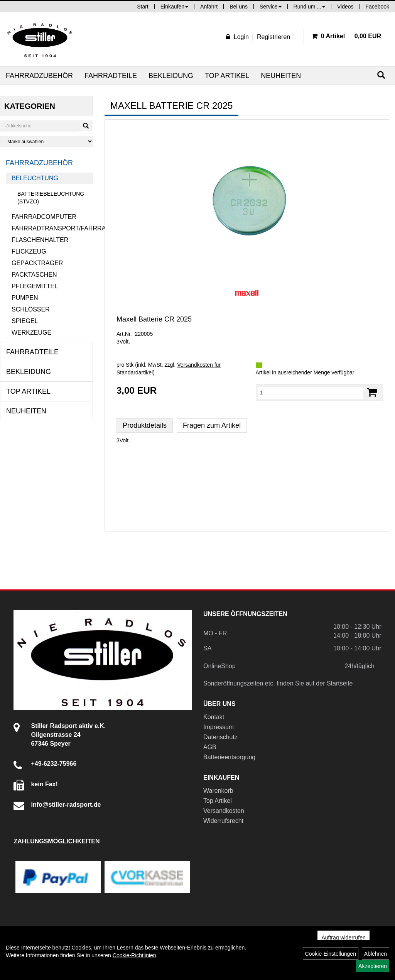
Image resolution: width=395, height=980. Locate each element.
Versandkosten (224, 811)
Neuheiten (281, 76)
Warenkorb (218, 791)
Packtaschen (34, 275)
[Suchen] (381, 75)
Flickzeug (29, 251)
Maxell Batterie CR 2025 (154, 319)
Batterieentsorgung (229, 757)
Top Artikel (227, 76)
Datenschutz (220, 737)
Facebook (377, 7)
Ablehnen (376, 954)
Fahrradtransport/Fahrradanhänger (52, 228)
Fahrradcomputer (44, 217)
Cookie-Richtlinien (134, 955)
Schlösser (31, 309)
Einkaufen (174, 7)
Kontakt (214, 717)
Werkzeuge (31, 333)
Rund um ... (309, 7)
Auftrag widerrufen (343, 938)
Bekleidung (171, 76)
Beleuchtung (35, 178)
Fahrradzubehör (39, 76)
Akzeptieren (373, 966)
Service (271, 7)
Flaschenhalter (40, 240)
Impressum (219, 727)
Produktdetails (145, 425)
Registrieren (273, 37)
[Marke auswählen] (46, 141)
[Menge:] (311, 393)
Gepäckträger (37, 263)
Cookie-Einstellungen (331, 954)
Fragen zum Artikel (212, 425)
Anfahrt (209, 7)
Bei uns (239, 7)
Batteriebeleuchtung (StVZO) (51, 198)
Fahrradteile (111, 76)
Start (143, 7)
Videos (345, 7)
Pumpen (25, 298)
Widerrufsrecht (223, 821)
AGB (210, 747)
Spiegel (25, 321)
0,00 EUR (346, 36)
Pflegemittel (35, 286)
